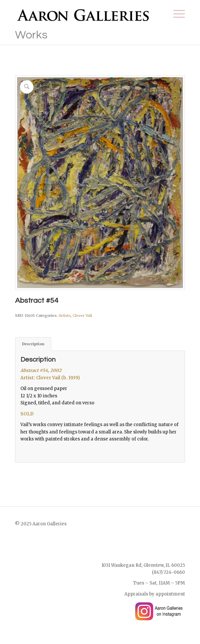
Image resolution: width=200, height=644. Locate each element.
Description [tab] (33, 344)
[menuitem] (176, 14)
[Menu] (176, 14)
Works (31, 35)
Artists (65, 315)
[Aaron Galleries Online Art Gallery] (83, 14)
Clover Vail (82, 315)
